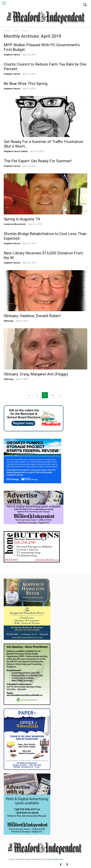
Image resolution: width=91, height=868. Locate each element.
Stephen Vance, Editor (16, 151)
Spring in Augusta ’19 (22, 219)
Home (7, 31)
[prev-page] (29, 395)
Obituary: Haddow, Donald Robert (32, 316)
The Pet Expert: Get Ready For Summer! (38, 161)
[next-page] (60, 395)
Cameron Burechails (15, 224)
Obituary (9, 321)
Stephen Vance (12, 54)
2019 (16, 31)
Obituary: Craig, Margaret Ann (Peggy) (36, 374)
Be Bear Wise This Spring (26, 84)
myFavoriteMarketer (55, 859)
